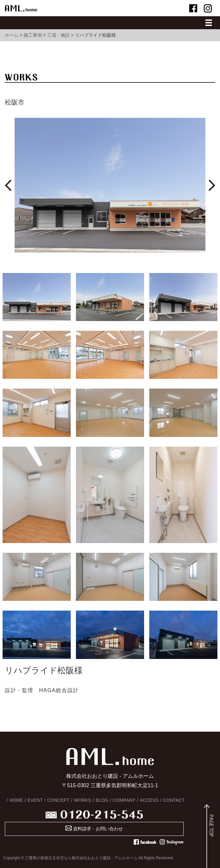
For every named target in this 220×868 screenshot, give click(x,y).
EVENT (35, 800)
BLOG (102, 800)
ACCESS (149, 800)
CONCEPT (58, 800)
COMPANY (124, 800)
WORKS (83, 800)
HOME (16, 800)
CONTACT (174, 800)
